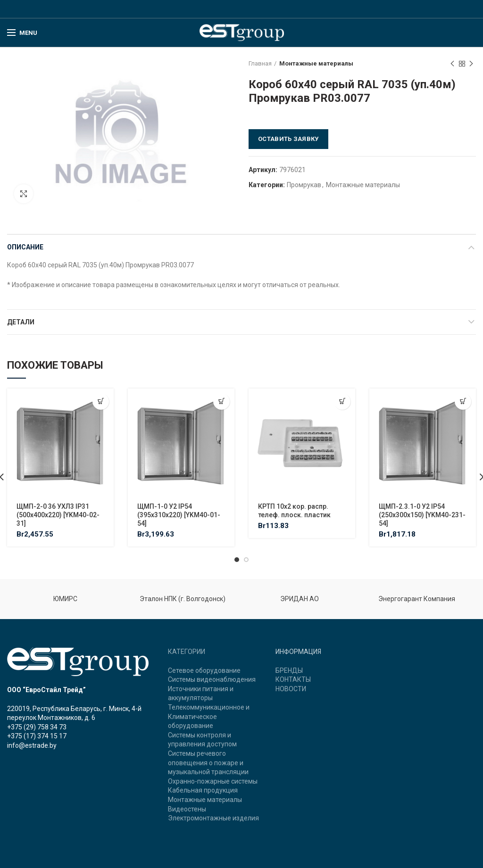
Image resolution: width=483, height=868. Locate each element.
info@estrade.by (32, 745)
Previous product (452, 64)
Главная (260, 63)
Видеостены (187, 809)
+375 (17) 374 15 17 (37, 736)
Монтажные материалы (316, 63)
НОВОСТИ (291, 689)
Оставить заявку (288, 139)
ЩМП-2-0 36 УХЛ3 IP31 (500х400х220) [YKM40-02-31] (58, 515)
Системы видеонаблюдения (212, 679)
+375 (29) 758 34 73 (37, 727)
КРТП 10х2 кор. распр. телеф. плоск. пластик (294, 511)
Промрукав (304, 185)
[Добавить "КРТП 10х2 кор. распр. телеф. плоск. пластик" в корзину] (342, 401)
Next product (471, 64)
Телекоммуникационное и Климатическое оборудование (209, 716)
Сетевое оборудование (204, 670)
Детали (21, 322)
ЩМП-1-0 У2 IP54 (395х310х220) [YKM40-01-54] (179, 515)
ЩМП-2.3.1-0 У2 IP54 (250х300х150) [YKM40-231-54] (422, 515)
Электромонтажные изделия (213, 818)
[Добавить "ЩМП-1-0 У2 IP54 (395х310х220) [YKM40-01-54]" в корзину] (221, 401)
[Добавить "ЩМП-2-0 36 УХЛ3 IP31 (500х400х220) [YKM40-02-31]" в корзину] (101, 401)
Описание (25, 247)
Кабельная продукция (203, 790)
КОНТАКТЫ (293, 679)
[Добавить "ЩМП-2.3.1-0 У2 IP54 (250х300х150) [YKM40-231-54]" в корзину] (463, 401)
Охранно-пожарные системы (213, 781)
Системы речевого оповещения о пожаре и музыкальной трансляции (208, 763)
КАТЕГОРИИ (187, 652)
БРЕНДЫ (289, 670)
